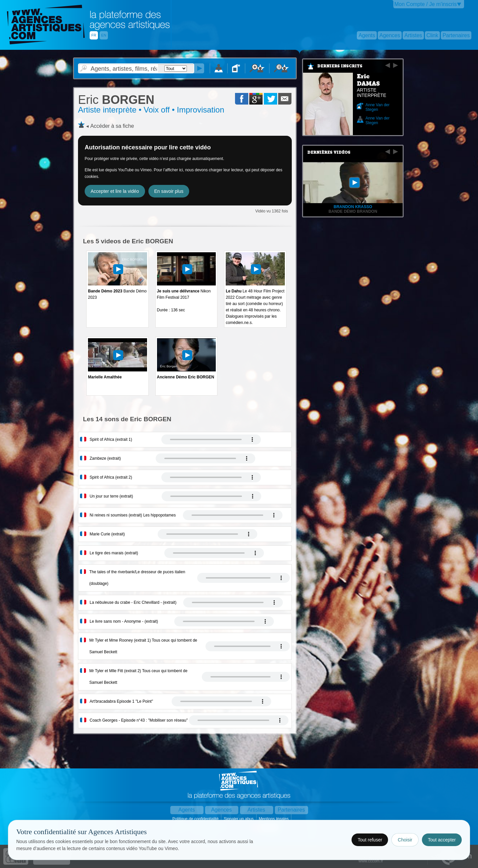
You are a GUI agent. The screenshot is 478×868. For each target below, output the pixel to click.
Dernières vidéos (329, 152)
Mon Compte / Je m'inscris (426, 4)
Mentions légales (274, 819)
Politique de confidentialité (196, 819)
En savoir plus (169, 191)
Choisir (405, 840)
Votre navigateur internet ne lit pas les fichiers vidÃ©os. (211, 439)
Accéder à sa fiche (112, 126)
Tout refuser (370, 840)
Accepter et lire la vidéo (115, 191)
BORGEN (116, 100)
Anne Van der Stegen (378, 107)
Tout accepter (442, 840)
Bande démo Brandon (353, 211)
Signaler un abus (239, 819)
